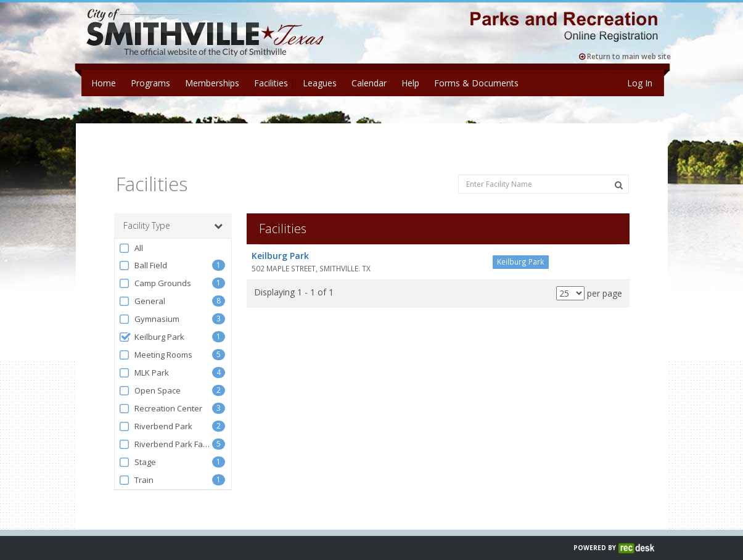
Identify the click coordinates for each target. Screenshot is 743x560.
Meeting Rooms (156, 341)
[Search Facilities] (619, 171)
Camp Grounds (155, 270)
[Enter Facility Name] (544, 171)
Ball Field (143, 252)
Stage (138, 449)
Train (136, 467)
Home (104, 83)
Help (410, 83)
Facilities (271, 83)
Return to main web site (625, 56)
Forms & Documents (476, 83)
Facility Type (173, 212)
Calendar (369, 83)
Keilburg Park (152, 323)
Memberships (212, 83)
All (131, 235)
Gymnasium (149, 306)
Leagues (320, 83)
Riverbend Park (156, 413)
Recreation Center (161, 395)
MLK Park (144, 359)
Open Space (150, 377)
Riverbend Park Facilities (166, 431)
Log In (640, 83)
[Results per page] (570, 280)
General (142, 288)
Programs (150, 83)
